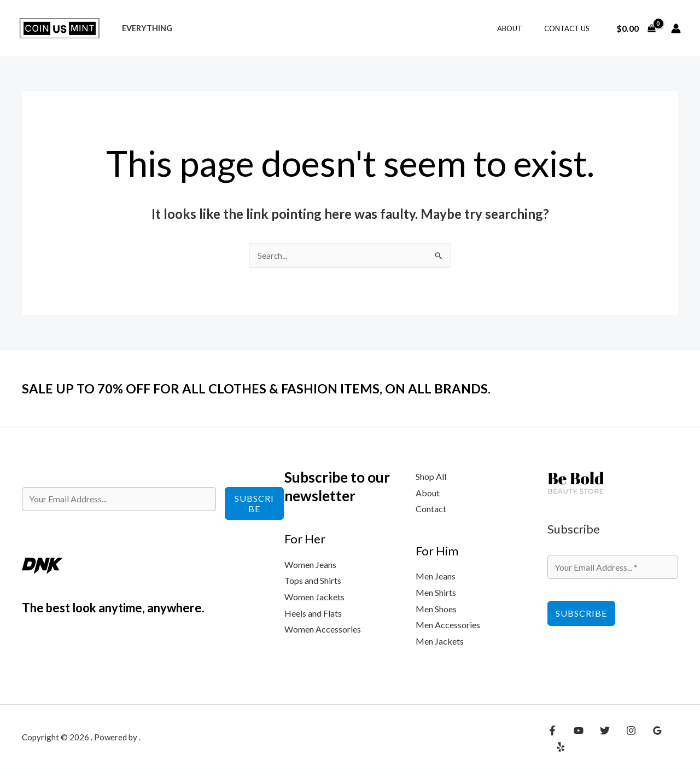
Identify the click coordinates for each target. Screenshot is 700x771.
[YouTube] (576, 739)
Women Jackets (314, 597)
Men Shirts (436, 593)
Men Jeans (436, 576)
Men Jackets (440, 642)
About (521, 28)
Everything (144, 28)
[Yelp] (670, 739)
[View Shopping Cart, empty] (636, 28)
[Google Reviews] (646, 739)
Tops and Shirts (313, 581)
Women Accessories (323, 630)
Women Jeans (310, 565)
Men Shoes (436, 609)
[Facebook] (552, 739)
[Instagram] (623, 739)
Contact (431, 509)
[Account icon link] (676, 28)
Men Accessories (448, 625)
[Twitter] (599, 739)
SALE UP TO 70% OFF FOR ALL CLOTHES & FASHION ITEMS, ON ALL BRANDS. (276, 389)
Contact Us (571, 28)
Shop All (431, 477)
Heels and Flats (313, 614)
